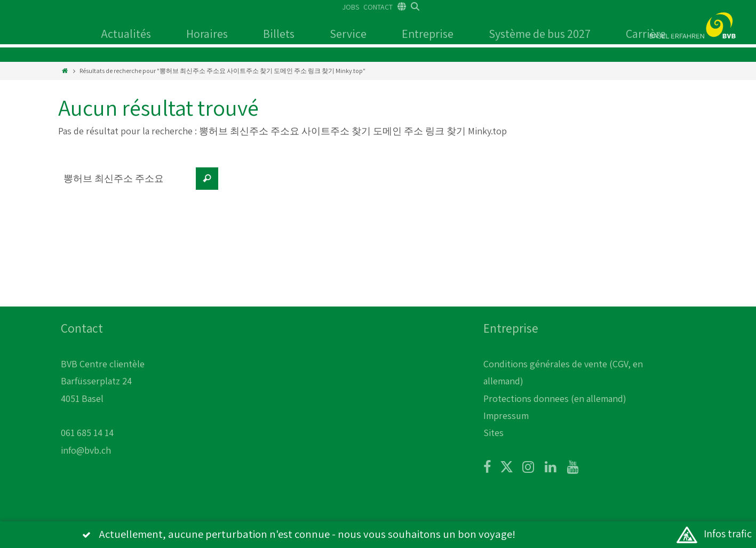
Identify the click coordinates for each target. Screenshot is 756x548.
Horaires (207, 34)
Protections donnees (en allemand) (555, 398)
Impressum (506, 416)
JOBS (351, 7)
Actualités (126, 34)
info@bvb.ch (86, 450)
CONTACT (378, 7)
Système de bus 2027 (540, 34)
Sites (494, 433)
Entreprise (428, 34)
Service (348, 34)
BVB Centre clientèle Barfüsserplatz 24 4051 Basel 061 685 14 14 (103, 398)
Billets (279, 34)
